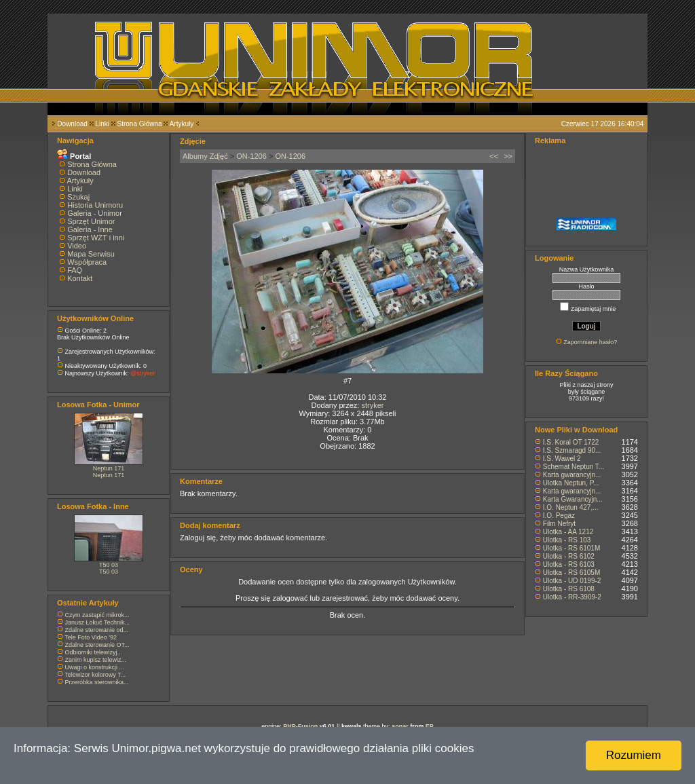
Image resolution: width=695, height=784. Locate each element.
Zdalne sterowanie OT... (97, 645)
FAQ (75, 270)
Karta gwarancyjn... (572, 475)
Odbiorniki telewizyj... (94, 652)
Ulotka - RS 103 (567, 540)
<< (494, 156)
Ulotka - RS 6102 (569, 556)
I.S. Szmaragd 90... (572, 450)
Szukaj (78, 197)
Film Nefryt (559, 524)
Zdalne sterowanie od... (97, 630)
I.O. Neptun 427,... (571, 507)
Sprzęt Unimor (91, 221)
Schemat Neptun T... (574, 467)
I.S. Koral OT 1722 (571, 442)
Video (77, 246)
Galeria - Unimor (95, 213)
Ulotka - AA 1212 (568, 532)
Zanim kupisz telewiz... (96, 660)
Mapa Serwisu (91, 254)
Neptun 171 (109, 468)
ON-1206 (251, 156)
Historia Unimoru (95, 205)
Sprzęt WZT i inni (96, 238)
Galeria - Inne (90, 229)
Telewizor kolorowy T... (95, 675)
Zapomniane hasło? (590, 342)
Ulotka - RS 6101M (571, 548)
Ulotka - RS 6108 (569, 589)
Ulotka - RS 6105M (571, 573)
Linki (102, 124)
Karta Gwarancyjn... (573, 499)
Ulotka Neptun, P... (571, 483)
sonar (400, 726)
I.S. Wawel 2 (562, 459)
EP (430, 726)
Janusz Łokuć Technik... (97, 622)
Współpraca (87, 262)
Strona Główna (140, 124)
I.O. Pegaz (559, 516)
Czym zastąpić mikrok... (97, 615)
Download (72, 124)
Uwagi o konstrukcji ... (95, 667)
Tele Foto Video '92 (91, 637)
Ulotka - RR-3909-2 (572, 597)
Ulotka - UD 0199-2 (572, 581)
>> (508, 156)
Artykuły (182, 124)
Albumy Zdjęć (205, 156)
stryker (372, 405)
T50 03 (109, 565)
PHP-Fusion (300, 726)
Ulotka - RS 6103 (569, 564)
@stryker (143, 373)
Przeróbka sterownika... (97, 682)
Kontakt (80, 278)
